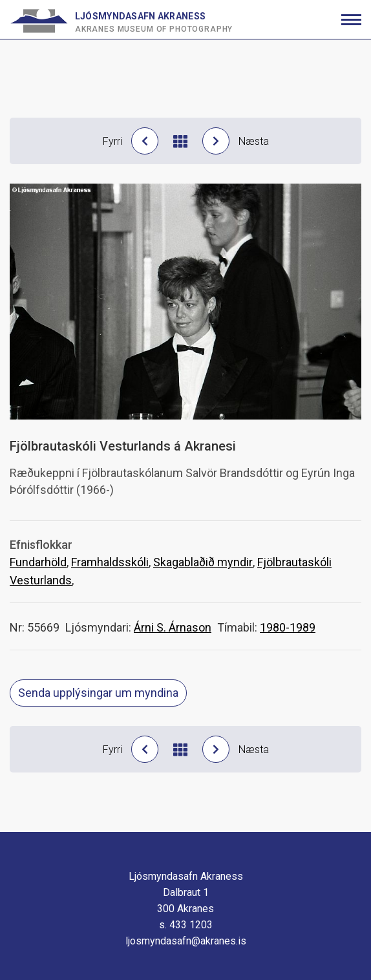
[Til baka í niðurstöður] (180, 141)
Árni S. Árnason (173, 627)
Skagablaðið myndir (203, 562)
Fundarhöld (38, 562)
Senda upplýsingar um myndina (98, 693)
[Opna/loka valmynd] (351, 20)
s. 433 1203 (186, 925)
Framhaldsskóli (110, 562)
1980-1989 (288, 627)
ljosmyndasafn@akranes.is (186, 941)
